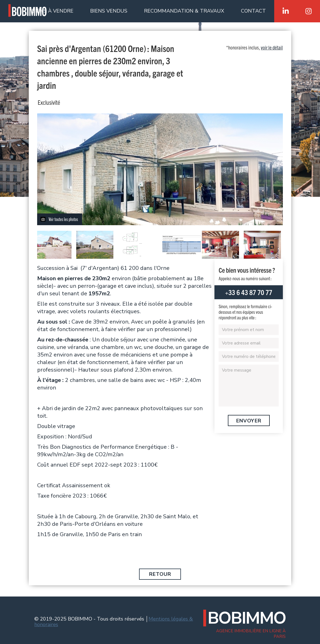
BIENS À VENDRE (53, 11)
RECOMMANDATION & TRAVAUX (184, 11)
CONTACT (253, 11)
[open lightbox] (160, 169)
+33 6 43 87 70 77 (249, 292)
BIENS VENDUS (109, 11)
